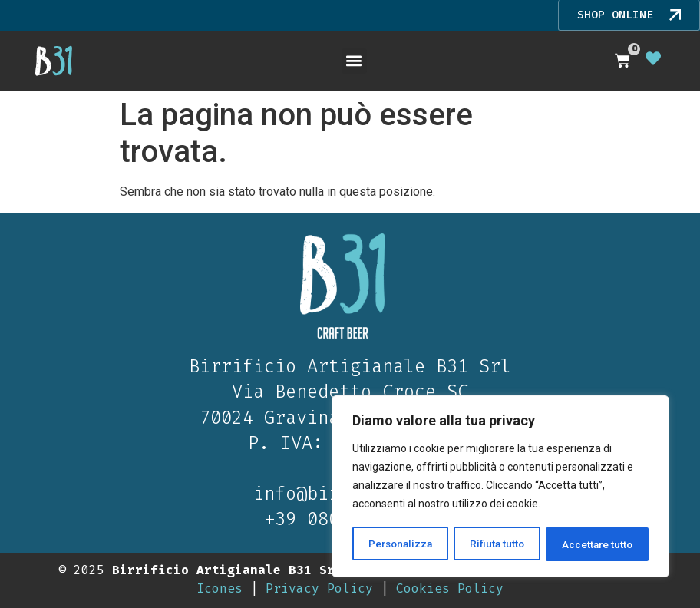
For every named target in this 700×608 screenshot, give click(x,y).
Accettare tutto (598, 544)
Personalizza (401, 544)
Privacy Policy (319, 588)
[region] (500, 487)
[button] (354, 60)
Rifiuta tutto (498, 544)
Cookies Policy (450, 588)
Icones (220, 588)
